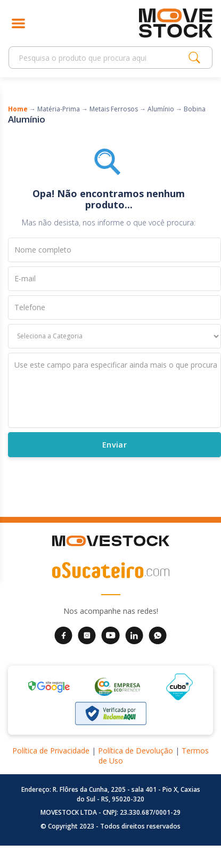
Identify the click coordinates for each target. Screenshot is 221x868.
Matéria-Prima (59, 109)
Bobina (195, 109)
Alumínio (161, 109)
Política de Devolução (136, 751)
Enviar (114, 444)
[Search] (101, 58)
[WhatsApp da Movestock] (158, 635)
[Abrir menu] (18, 23)
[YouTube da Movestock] (110, 635)
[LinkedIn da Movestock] (134, 635)
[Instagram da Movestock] (87, 635)
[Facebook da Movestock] (63, 635)
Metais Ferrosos (114, 109)
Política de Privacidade (51, 751)
